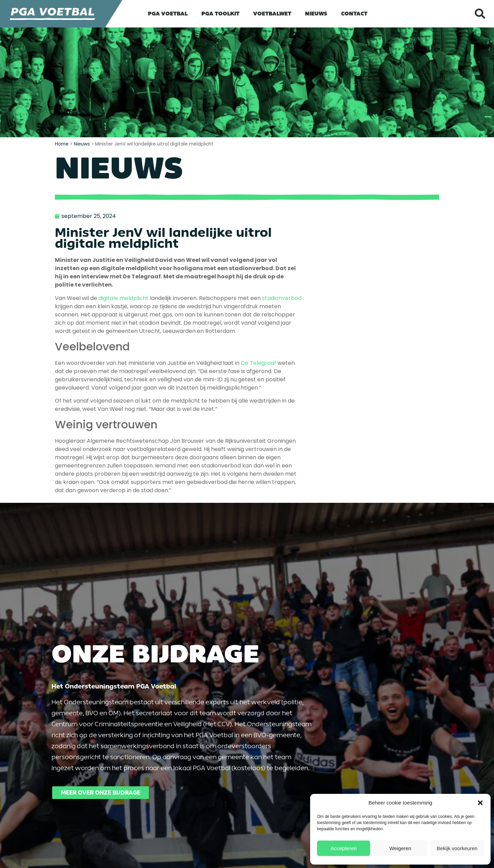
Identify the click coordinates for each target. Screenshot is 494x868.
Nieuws (316, 14)
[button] (480, 803)
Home (62, 144)
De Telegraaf (258, 363)
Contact (354, 14)
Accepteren (344, 848)
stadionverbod (282, 298)
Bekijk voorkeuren (457, 848)
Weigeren (400, 848)
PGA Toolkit (220, 14)
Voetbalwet (272, 14)
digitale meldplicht (123, 298)
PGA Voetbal (168, 14)
